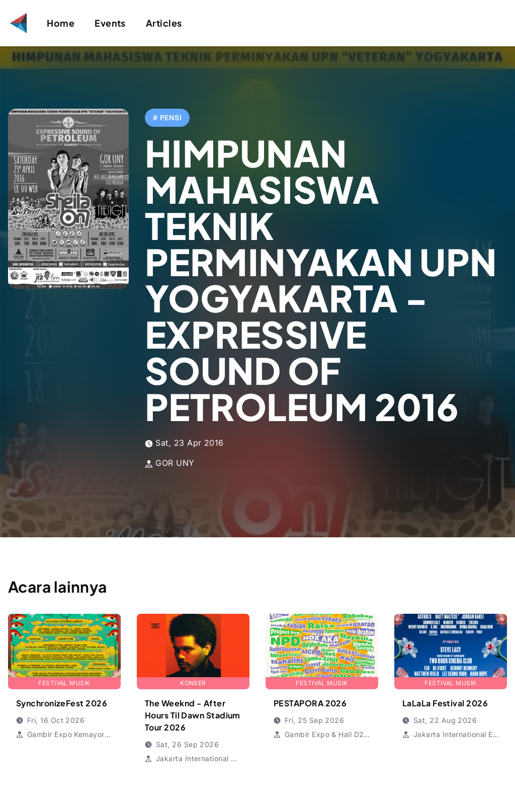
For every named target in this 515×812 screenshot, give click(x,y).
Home (61, 23)
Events (110, 23)
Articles (164, 23)
